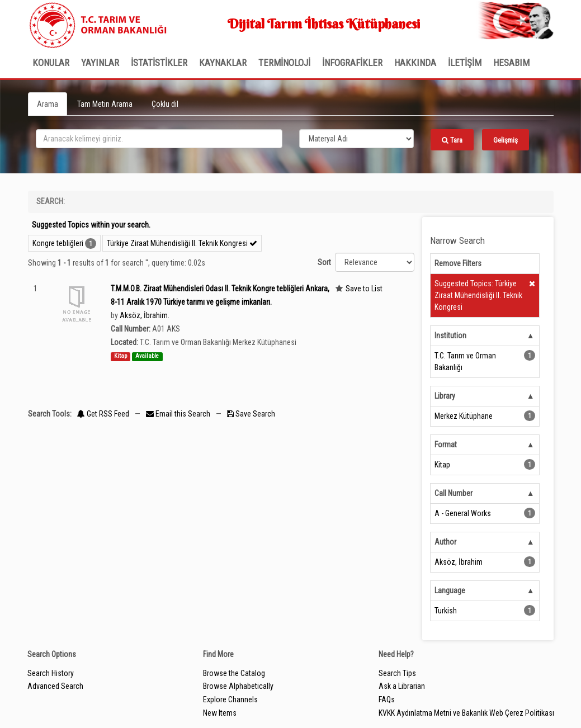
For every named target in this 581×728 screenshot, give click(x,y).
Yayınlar (100, 63)
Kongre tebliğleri (58, 243)
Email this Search (179, 414)
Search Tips (397, 673)
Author (445, 542)
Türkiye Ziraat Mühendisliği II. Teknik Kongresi (182, 243)
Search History (51, 673)
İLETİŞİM (465, 63)
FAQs (387, 699)
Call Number (454, 493)
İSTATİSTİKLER (159, 63)
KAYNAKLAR (223, 63)
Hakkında (415, 63)
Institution (450, 335)
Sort (324, 262)
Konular (51, 63)
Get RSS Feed (103, 414)
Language (450, 590)
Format (446, 445)
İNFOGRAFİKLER (352, 63)
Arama (48, 104)
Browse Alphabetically (238, 686)
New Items (220, 713)
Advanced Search (55, 686)
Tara (452, 140)
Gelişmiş (506, 140)
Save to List (364, 289)
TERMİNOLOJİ (284, 63)
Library (445, 396)
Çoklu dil (165, 104)
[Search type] (357, 139)
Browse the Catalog (234, 673)
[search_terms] (159, 139)
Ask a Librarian (402, 686)
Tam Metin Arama (105, 104)
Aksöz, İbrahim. (145, 315)
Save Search (251, 414)
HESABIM (511, 63)
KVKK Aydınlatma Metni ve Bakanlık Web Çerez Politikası (466, 713)
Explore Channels (230, 699)
